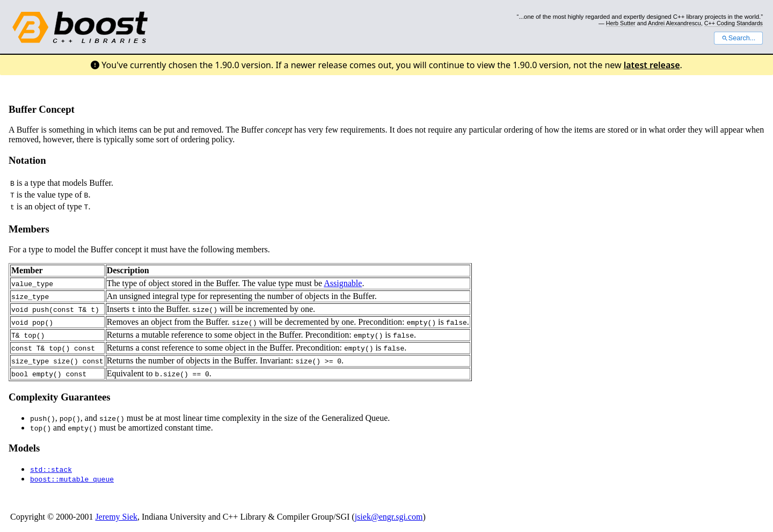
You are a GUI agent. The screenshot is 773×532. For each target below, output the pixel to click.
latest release (652, 65)
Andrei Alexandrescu (674, 23)
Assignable (343, 283)
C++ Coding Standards (734, 23)
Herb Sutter (621, 23)
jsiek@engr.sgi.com (389, 517)
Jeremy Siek (116, 517)
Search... (738, 38)
